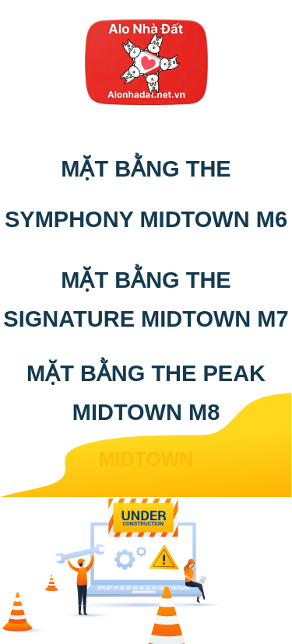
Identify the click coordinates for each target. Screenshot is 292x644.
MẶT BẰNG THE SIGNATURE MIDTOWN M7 (146, 299)
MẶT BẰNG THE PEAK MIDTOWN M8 (146, 393)
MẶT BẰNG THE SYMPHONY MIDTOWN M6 (146, 194)
